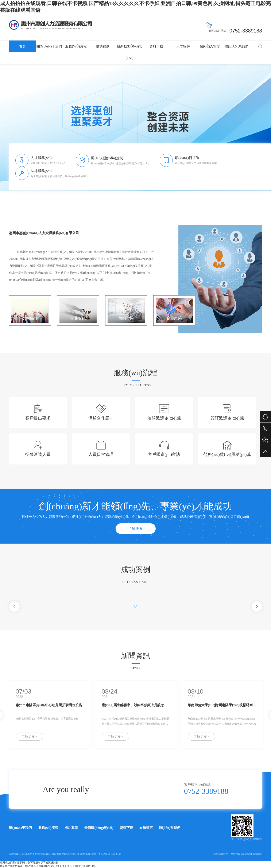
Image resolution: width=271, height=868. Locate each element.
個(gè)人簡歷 (210, 46)
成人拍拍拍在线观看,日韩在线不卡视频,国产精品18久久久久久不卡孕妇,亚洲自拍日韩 (48, 866)
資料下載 (156, 46)
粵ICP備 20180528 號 (110, 854)
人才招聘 (183, 46)
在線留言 (146, 828)
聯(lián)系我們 (237, 46)
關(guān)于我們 (49, 46)
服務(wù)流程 (76, 46)
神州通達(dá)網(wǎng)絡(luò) (246, 854)
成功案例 (103, 46)
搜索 (260, 46)
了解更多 (136, 529)
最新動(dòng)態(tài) (130, 52)
